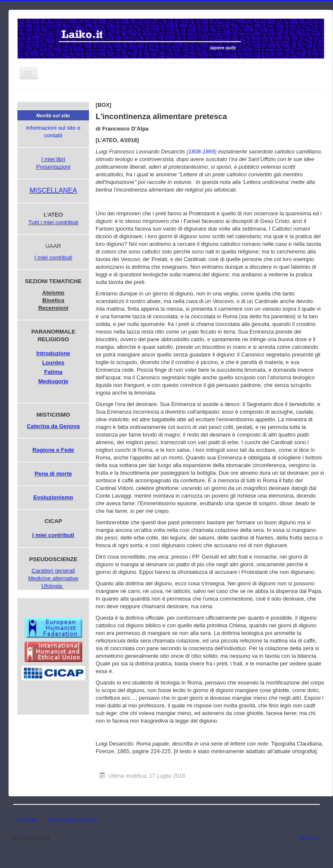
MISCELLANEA (53, 191)
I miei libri (53, 159)
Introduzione (53, 353)
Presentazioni (53, 167)
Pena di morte (53, 474)
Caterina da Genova (53, 426)
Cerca (94, 102)
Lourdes (53, 363)
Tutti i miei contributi (53, 222)
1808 (195, 152)
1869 (209, 152)
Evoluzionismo (53, 497)
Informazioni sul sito (73, 819)
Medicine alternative (53, 578)
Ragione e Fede (53, 450)
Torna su (309, 838)
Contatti (28, 819)
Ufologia (52, 586)
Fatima (53, 372)
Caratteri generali (53, 571)
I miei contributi (53, 257)
